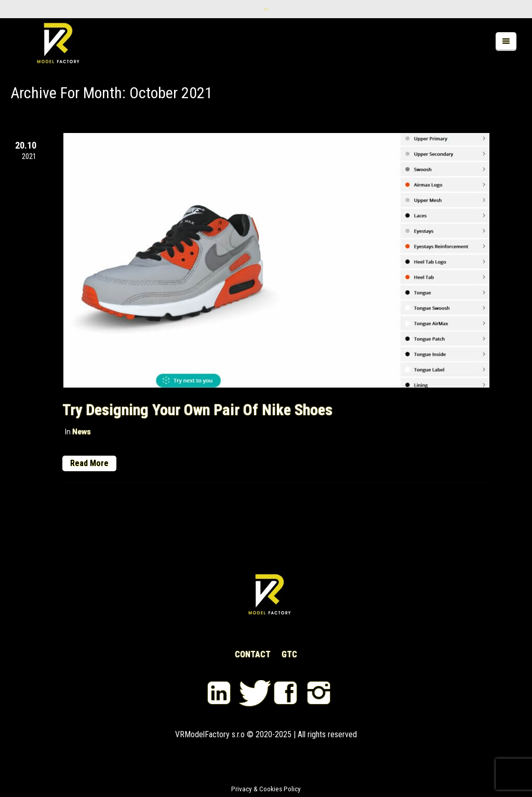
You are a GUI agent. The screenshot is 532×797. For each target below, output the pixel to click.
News (82, 432)
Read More (89, 463)
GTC (289, 655)
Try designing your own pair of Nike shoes (197, 410)
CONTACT (253, 655)
